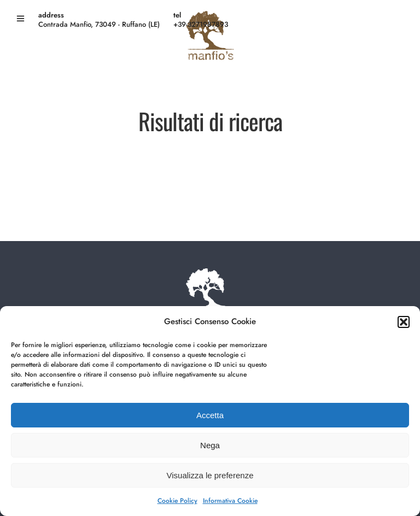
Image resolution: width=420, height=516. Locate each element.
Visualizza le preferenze (210, 475)
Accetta (210, 415)
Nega (210, 445)
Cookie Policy (177, 501)
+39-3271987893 (201, 24)
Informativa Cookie (230, 501)
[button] (404, 322)
